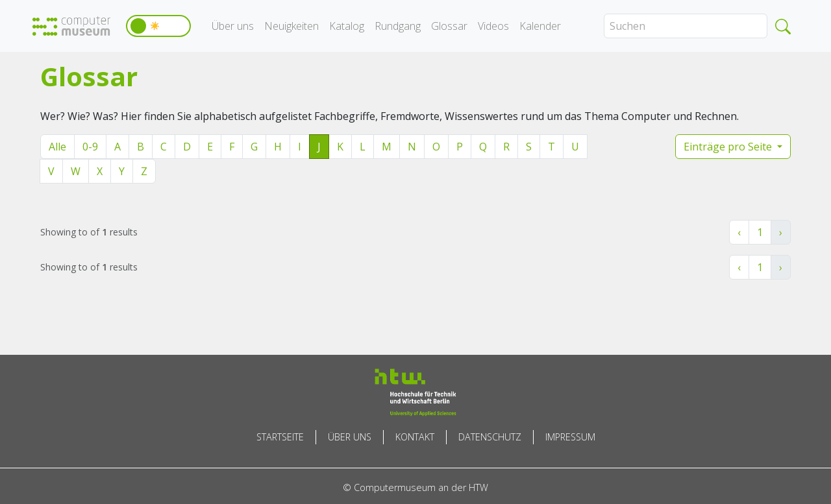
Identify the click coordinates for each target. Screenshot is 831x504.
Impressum (570, 437)
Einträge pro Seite (729, 147)
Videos (493, 26)
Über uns (233, 26)
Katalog (347, 26)
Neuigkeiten (291, 26)
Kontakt (415, 437)
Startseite (280, 437)
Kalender (540, 26)
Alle (57, 147)
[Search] (686, 26)
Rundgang (398, 26)
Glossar (449, 26)
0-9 (90, 147)
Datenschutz (490, 437)
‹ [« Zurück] (739, 232)
